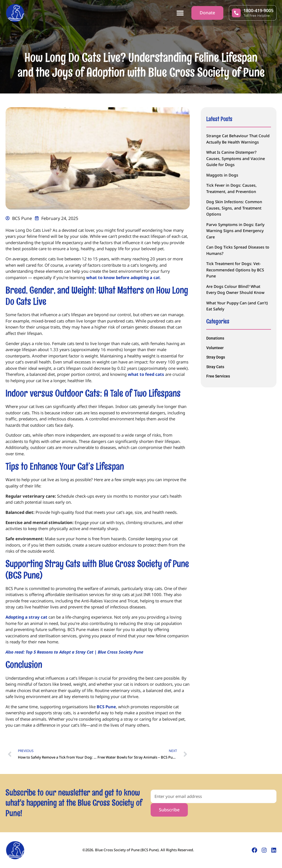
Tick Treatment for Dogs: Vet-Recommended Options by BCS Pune (235, 270)
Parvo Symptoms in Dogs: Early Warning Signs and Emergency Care (235, 231)
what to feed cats (146, 374)
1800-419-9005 (258, 10)
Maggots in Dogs (222, 175)
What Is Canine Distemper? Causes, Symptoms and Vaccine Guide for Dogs (236, 158)
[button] (180, 13)
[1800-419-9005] (236, 13)
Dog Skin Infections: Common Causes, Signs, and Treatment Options (234, 208)
